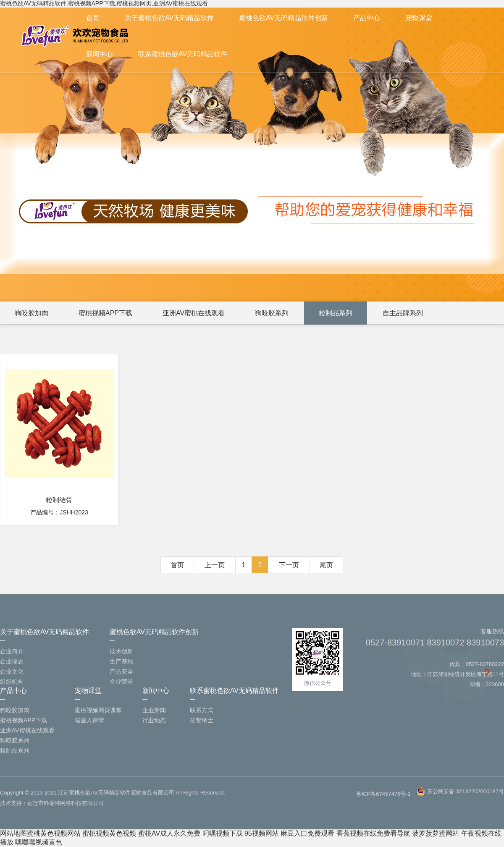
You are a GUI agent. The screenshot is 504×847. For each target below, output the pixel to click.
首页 (93, 18)
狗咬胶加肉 (31, 313)
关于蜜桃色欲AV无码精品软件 (169, 18)
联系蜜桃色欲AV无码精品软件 (183, 54)
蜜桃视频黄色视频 (109, 833)
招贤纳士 (202, 720)
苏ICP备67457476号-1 (383, 794)
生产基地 (121, 661)
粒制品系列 (336, 313)
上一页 (215, 565)
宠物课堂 (419, 18)
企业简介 (12, 651)
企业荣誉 (121, 682)
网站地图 (13, 833)
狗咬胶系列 (272, 313)
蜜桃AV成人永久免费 (169, 833)
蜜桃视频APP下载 (105, 313)
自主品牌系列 (403, 313)
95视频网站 (262, 833)
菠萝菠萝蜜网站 (436, 833)
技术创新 (121, 651)
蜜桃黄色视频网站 (54, 833)
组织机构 (12, 682)
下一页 (289, 565)
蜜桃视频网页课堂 (98, 710)
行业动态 (154, 720)
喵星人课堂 (89, 720)
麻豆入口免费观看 (307, 833)
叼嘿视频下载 (223, 833)
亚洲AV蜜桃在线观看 (194, 313)
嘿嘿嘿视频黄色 (39, 842)
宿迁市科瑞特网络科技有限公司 (66, 803)
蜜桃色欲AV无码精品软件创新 (283, 18)
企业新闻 (154, 710)
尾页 (326, 565)
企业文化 (12, 671)
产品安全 (121, 671)
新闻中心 (100, 54)
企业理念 (12, 661)
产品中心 (367, 18)
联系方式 (202, 710)
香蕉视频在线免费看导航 (373, 833)
